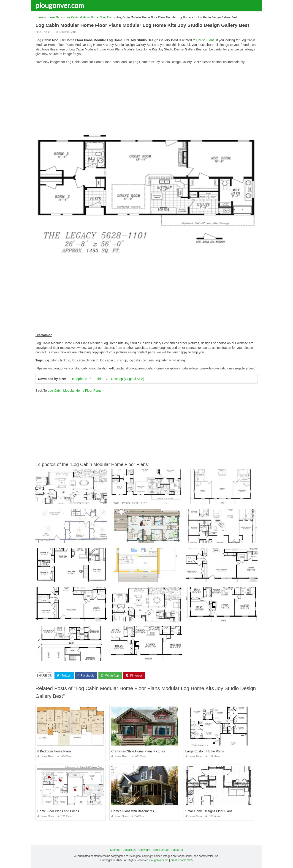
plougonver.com (60, 5)
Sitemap (115, 850)
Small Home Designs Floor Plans (209, 811)
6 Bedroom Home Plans (54, 751)
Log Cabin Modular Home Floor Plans (74, 391)
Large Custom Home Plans (205, 751)
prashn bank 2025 (182, 860)
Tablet (99, 379)
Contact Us (129, 850)
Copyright (144, 850)
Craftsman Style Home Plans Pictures (138, 751)
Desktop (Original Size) (128, 379)
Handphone (79, 379)
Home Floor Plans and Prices (58, 811)
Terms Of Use (161, 850)
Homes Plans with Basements (133, 811)
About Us (177, 850)
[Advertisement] (146, 100)
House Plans (43, 32)
